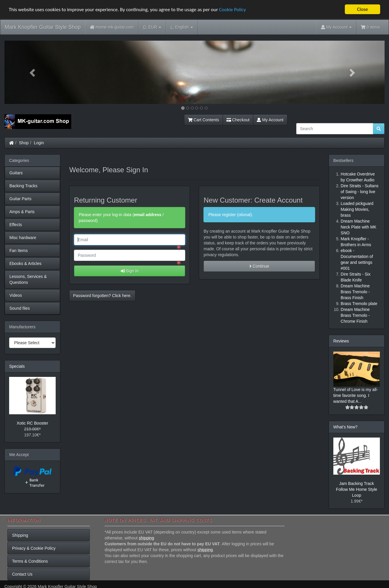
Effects (16, 225)
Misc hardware (23, 238)
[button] (33, 72)
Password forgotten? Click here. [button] (102, 296)
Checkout (238, 120)
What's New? (345, 427)
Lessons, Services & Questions (28, 279)
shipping (146, 538)
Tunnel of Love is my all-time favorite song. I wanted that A (356, 395)
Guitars (16, 173)
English (182, 27)
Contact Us (22, 574)
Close (362, 9)
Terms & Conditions (30, 561)
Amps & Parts (22, 212)
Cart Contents (203, 120)
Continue (259, 266)
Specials (17, 366)
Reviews (341, 341)
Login (39, 143)
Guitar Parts (20, 199)
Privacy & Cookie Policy (34, 548)
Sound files (20, 308)
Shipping (20, 535)
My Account (270, 120)
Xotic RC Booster (32, 423)
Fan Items (19, 251)
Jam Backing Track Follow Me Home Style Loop (357, 489)
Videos (16, 295)
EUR (152, 27)
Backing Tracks (23, 186)
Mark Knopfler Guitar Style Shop (43, 27)
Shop (24, 143)
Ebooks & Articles (25, 264)
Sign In (130, 271)
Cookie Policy (232, 9)
